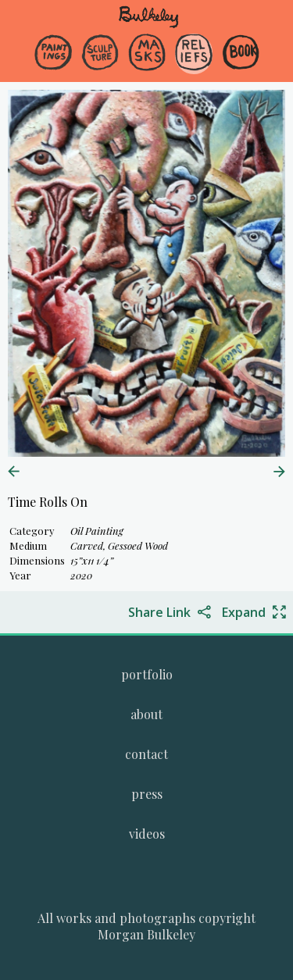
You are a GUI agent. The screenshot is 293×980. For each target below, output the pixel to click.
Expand (244, 612)
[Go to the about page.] (146, 714)
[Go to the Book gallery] (241, 54)
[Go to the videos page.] (147, 834)
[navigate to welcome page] (148, 25)
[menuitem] (53, 66)
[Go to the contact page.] (146, 754)
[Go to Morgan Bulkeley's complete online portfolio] (147, 674)
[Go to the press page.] (147, 794)
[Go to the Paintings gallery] (53, 54)
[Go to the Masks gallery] (147, 54)
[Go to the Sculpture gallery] (100, 54)
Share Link (159, 612)
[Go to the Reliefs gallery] (194, 54)
